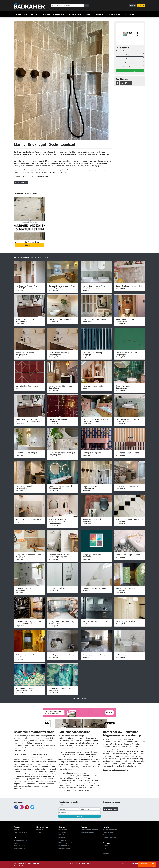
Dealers (105, 851)
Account (133, 6)
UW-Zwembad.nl (63, 845)
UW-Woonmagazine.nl (65, 843)
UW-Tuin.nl (62, 838)
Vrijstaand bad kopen (109, 838)
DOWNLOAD (29, 245)
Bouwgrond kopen (108, 832)
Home (19, 14)
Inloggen (16, 830)
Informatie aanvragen (53, 14)
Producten (130, 59)
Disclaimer (17, 843)
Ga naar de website (130, 67)
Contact (38, 832)
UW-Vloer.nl (62, 840)
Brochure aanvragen (111, 809)
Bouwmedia (35, 863)
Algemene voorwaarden (21, 840)
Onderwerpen (30, 14)
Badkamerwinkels (108, 846)
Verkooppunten (130, 63)
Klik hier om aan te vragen (147, 865)
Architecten (115, 14)
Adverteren (39, 830)
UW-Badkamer (63, 830)
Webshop (100, 14)
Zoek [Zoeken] (87, 6)
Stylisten (130, 14)
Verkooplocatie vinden (80, 14)
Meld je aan (79, 816)
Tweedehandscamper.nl (110, 830)
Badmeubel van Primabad (111, 835)
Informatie (130, 55)
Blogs (105, 848)
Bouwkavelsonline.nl (64, 848)
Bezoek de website (21, 182)
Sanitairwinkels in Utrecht (88, 832)
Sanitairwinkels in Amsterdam (90, 830)
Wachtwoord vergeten (20, 832)
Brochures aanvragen (130, 71)
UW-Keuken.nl (63, 835)
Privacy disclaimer (19, 846)
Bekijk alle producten (80, 698)
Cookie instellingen (19, 848)
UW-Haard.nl (62, 832)
